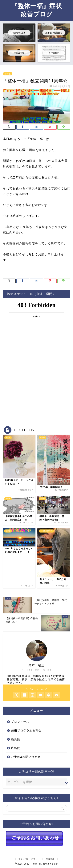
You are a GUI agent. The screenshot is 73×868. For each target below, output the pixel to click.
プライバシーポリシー (29, 859)
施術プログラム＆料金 (26, 730)
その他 (8, 74)
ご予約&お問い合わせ (26, 757)
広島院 (16, 748)
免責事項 (50, 859)
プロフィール (20, 722)
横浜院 (16, 739)
